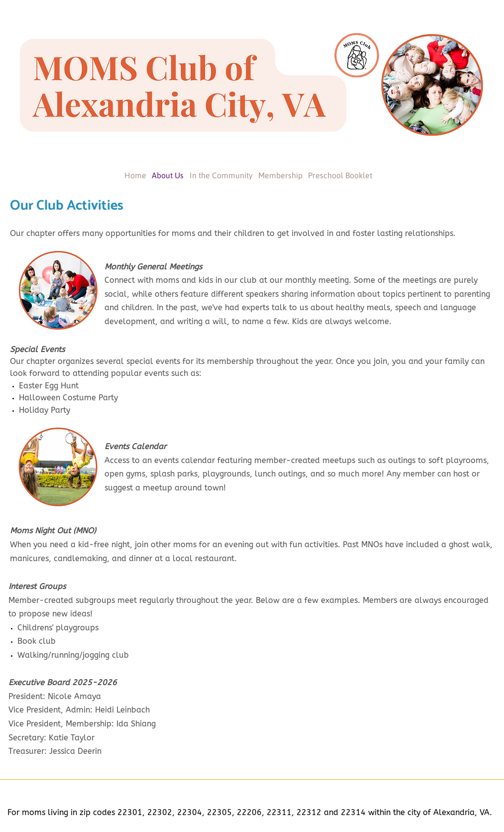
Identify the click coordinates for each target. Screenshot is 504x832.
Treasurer (26, 751)
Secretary (26, 738)
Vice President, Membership (60, 724)
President (26, 696)
